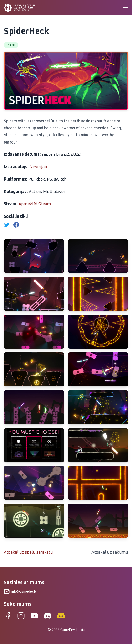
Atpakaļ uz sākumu (110, 552)
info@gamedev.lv (24, 591)
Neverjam (39, 167)
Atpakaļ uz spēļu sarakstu (28, 552)
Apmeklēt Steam (35, 204)
